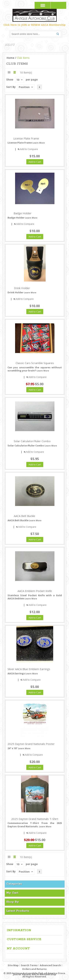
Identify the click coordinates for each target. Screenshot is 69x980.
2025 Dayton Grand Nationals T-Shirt (35, 819)
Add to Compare (29, 149)
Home (10, 58)
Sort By (11, 87)
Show (10, 80)
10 (18, 80)
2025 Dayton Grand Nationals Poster (31, 744)
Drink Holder (22, 288)
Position (24, 87)
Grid (9, 72)
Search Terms (29, 965)
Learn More (39, 143)
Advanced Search (50, 965)
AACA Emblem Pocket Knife (35, 591)
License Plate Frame (26, 138)
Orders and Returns (34, 969)
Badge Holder (23, 213)
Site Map (13, 965)
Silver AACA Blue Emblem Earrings (29, 669)
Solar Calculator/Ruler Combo (32, 441)
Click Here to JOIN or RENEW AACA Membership (34, 25)
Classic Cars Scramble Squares (35, 363)
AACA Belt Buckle (24, 516)
